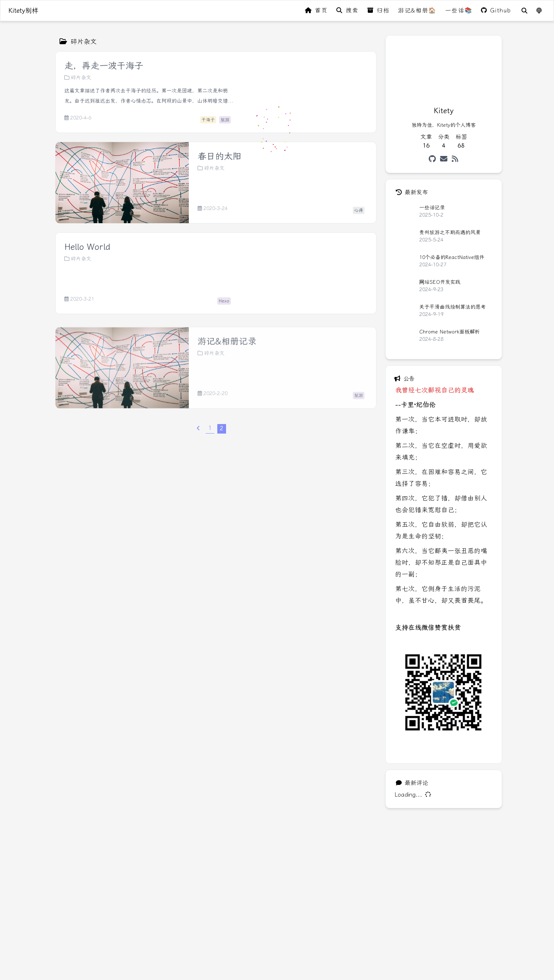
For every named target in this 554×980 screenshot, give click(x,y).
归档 (378, 10)
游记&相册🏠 (417, 10)
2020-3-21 (79, 299)
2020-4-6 (78, 118)
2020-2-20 (213, 421)
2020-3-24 (213, 209)
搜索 (347, 10)
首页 (316, 10)
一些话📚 (459, 10)
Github (496, 10)
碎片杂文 (78, 78)
